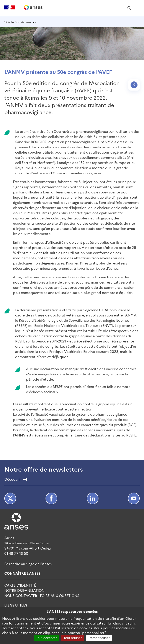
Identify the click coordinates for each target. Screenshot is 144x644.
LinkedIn (93, 498)
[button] (129, 8)
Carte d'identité (20, 585)
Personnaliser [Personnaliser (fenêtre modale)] (99, 638)
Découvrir (13, 480)
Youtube (134, 498)
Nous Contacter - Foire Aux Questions (42, 595)
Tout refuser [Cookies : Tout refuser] (72, 638)
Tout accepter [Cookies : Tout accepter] (46, 638)
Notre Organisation (24, 590)
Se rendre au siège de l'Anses (28, 564)
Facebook (51, 498)
